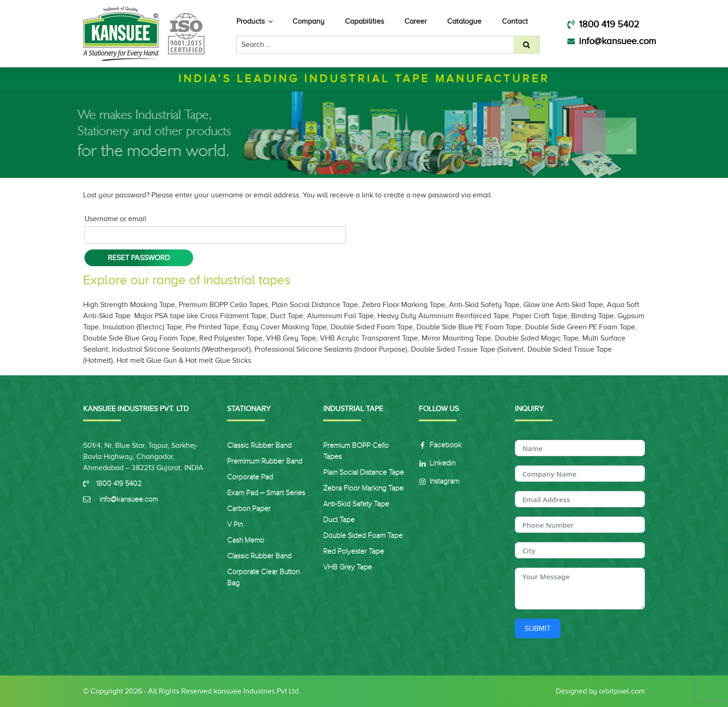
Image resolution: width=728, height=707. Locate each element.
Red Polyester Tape (354, 551)
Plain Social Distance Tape (364, 472)
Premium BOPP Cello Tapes (356, 451)
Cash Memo (246, 540)
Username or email (115, 219)
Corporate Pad (250, 477)
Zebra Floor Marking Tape (363, 488)
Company (309, 21)
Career (416, 21)
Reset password (139, 258)
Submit (538, 628)
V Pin (235, 524)
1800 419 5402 (603, 24)
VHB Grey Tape (348, 567)
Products (255, 21)
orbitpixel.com (622, 691)
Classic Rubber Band (259, 445)
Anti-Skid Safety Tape (356, 504)
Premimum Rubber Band (265, 461)
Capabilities (364, 21)
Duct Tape (339, 520)
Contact (515, 21)
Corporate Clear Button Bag (263, 577)
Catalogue (464, 21)
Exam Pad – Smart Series (266, 493)
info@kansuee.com (612, 41)
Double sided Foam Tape (363, 536)
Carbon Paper (249, 509)
